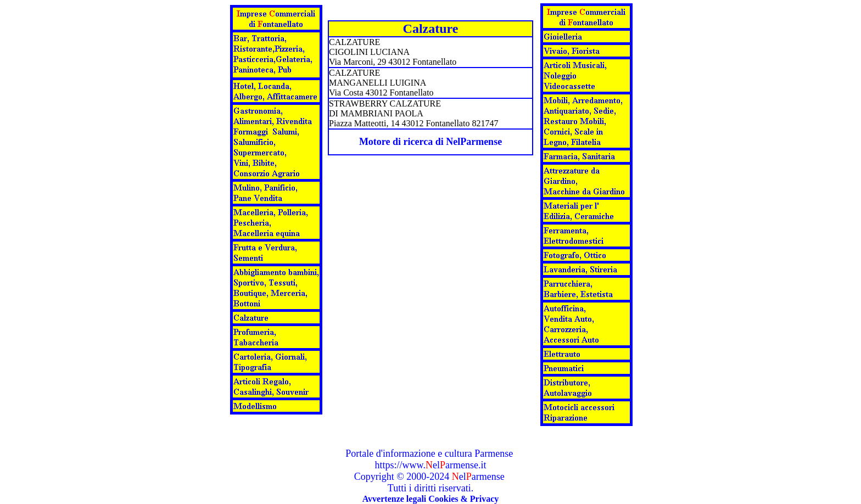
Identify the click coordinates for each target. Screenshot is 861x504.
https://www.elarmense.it (431, 465)
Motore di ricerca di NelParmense (431, 142)
